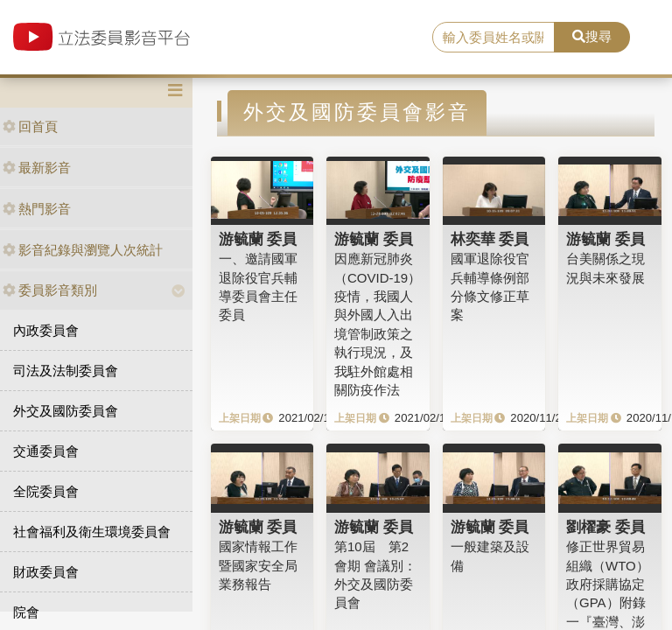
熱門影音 (37, 209)
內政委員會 (46, 330)
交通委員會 (46, 451)
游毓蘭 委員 (258, 239)
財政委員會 (46, 572)
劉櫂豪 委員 (605, 527)
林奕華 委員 (490, 239)
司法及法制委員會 (66, 371)
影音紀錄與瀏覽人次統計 (83, 250)
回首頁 (30, 126)
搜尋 (592, 36)
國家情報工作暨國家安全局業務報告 (258, 565)
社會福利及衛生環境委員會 (92, 532)
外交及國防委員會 (66, 411)
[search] (493, 38)
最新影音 (37, 168)
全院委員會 (46, 491)
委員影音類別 (50, 290)
